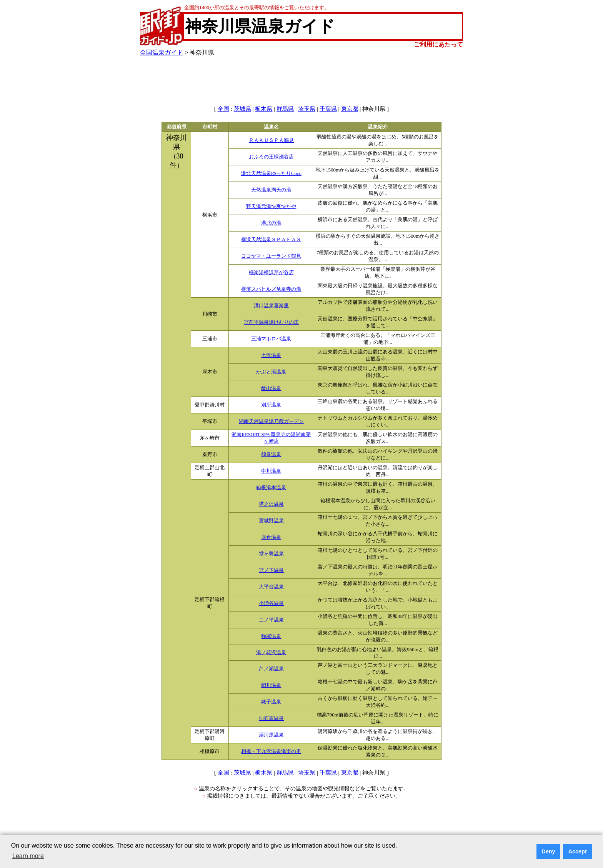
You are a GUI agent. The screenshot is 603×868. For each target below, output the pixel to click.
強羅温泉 (271, 636)
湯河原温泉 (271, 735)
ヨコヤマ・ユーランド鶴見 (271, 256)
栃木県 (264, 109)
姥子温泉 (271, 702)
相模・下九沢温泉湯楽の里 (271, 751)
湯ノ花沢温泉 (271, 653)
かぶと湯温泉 (271, 372)
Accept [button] (578, 851)
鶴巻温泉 (271, 455)
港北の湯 (271, 223)
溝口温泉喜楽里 (271, 306)
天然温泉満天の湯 (271, 190)
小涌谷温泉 (271, 603)
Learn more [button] (28, 856)
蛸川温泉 (271, 685)
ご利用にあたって (438, 44)
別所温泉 (271, 405)
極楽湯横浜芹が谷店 (271, 273)
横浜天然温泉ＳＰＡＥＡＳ (271, 240)
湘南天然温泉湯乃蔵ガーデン (271, 422)
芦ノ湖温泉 (271, 669)
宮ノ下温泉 (271, 570)
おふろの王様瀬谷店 (271, 157)
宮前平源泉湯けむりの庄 (271, 322)
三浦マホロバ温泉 (271, 339)
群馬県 (285, 109)
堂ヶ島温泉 (271, 554)
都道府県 (177, 127)
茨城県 (242, 109)
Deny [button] (548, 851)
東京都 (350, 109)
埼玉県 (307, 109)
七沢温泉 (271, 355)
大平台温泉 (271, 587)
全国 (223, 109)
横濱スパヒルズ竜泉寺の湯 (271, 289)
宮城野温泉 (271, 521)
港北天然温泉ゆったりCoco (271, 173)
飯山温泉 (271, 388)
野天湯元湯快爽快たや (271, 207)
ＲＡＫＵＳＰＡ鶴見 (271, 140)
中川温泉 (271, 471)
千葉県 (328, 109)
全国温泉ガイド (162, 52)
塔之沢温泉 (271, 504)
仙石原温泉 (271, 718)
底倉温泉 (271, 537)
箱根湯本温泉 (271, 488)
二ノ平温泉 (271, 620)
